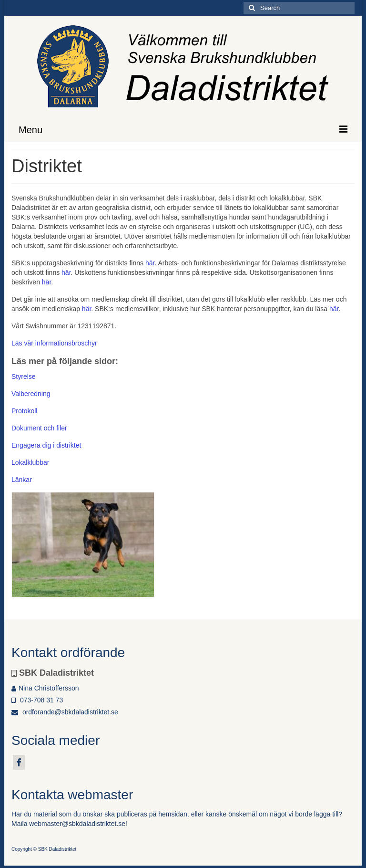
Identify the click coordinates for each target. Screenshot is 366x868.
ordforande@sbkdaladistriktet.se (65, 712)
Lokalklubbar (30, 462)
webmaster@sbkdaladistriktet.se (77, 824)
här (150, 263)
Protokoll (24, 411)
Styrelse (24, 376)
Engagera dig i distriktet (46, 445)
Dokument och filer (39, 428)
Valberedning (31, 394)
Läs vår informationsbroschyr (54, 343)
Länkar (22, 480)
